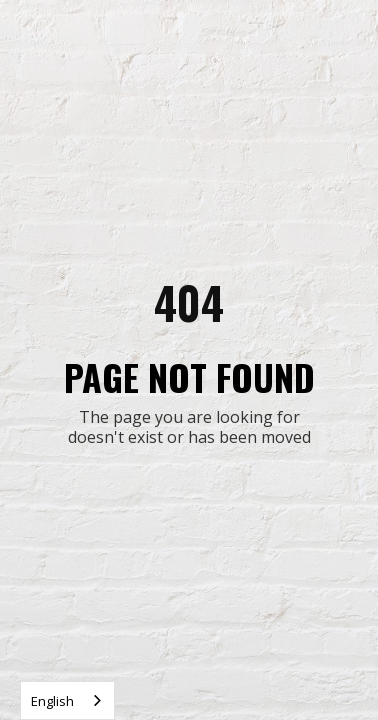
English (52, 701)
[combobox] (67, 700)
